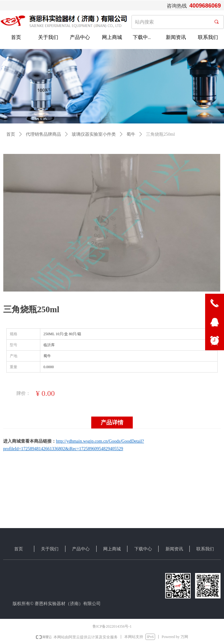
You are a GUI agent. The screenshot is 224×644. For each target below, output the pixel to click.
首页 (11, 134)
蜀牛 (131, 134)
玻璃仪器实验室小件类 (94, 134)
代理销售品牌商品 (43, 134)
